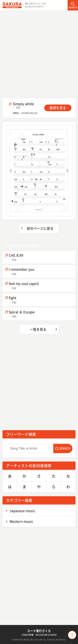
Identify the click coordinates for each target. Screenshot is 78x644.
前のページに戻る (40, 228)
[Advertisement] (39, 54)
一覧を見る (38, 329)
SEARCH (73, 7)
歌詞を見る (58, 108)
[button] (11, 171)
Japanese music (22, 511)
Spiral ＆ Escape (42, 314)
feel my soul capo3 (42, 286)
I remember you (42, 271)
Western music (21, 521)
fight (42, 300)
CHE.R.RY (42, 257)
